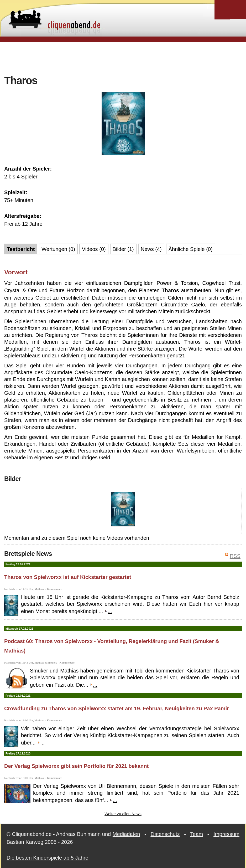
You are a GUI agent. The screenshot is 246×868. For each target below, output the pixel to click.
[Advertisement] (123, 58)
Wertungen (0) (58, 249)
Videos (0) (94, 249)
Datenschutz (165, 834)
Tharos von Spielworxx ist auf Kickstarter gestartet (68, 577)
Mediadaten (126, 834)
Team (197, 834)
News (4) (151, 249)
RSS (235, 556)
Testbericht (21, 249)
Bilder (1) (123, 249)
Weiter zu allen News (123, 814)
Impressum (226, 834)
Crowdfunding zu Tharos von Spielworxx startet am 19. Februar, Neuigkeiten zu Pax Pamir (117, 708)
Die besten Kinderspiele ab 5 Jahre (47, 858)
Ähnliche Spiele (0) (191, 249)
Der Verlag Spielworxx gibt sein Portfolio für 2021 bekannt (76, 766)
